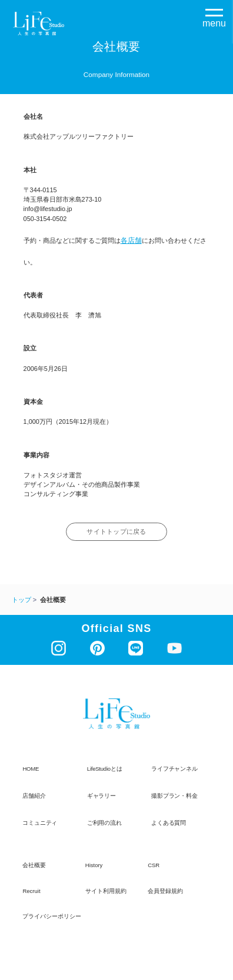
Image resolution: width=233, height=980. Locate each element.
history (94, 866)
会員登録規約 (165, 892)
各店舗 (131, 240)
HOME (31, 769)
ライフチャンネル (174, 769)
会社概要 (34, 866)
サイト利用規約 (106, 892)
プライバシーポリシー (52, 917)
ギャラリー (101, 796)
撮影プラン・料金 (174, 796)
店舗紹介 (34, 796)
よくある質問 (169, 823)
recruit (31, 892)
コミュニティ (40, 823)
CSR (154, 866)
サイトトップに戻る (117, 532)
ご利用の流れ (104, 823)
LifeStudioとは (105, 769)
